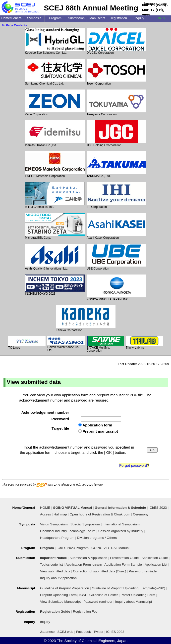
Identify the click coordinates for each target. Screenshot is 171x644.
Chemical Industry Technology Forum (68, 531)
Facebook (83, 632)
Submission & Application (88, 558)
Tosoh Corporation (116, 72)
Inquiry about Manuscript (134, 602)
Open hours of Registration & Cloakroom (100, 514)
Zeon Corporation (55, 103)
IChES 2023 (115, 632)
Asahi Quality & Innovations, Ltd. (55, 257)
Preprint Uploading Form (63, 595)
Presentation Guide (124, 558)
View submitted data (55, 571)
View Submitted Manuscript (60, 602)
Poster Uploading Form (138, 595)
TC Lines (27, 343)
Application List (156, 565)
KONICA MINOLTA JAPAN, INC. (116, 288)
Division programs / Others (97, 538)
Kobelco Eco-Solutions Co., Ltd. (55, 41)
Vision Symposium (54, 524)
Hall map (60, 514)
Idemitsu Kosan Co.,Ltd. (55, 134)
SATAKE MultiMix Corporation (105, 344)
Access (46, 514)
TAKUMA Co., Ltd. (116, 164)
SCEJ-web (65, 632)
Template (153, 588)
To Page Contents (14, 25)
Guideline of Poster (104, 595)
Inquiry (45, 622)
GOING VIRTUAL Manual (110, 548)
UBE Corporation (116, 257)
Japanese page (155, 4)
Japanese (47, 632)
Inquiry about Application (58, 578)
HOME (45, 508)
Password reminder (143, 571)
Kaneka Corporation (86, 319)
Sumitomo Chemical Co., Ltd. (55, 72)
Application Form (84, 565)
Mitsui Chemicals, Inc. (55, 195)
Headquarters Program (57, 538)
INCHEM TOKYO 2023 (55, 285)
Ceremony (141, 514)
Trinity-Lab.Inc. (144, 343)
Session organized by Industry (121, 531)
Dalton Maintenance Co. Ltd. (66, 344)
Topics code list (52, 565)
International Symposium (121, 524)
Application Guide (155, 558)
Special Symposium (85, 524)
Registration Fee (85, 612)
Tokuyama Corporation (116, 103)
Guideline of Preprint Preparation (65, 588)
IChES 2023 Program (73, 548)
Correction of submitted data (99, 571)
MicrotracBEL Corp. (55, 226)
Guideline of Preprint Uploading (115, 588)
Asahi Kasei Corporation (116, 226)
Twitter (99, 632)
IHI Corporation (116, 195)
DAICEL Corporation (116, 41)
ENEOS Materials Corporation (55, 164)
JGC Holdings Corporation (116, 134)
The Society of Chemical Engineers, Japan (92, 641)
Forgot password (133, 465)
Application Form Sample (123, 565)
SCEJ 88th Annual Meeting (91, 8)
